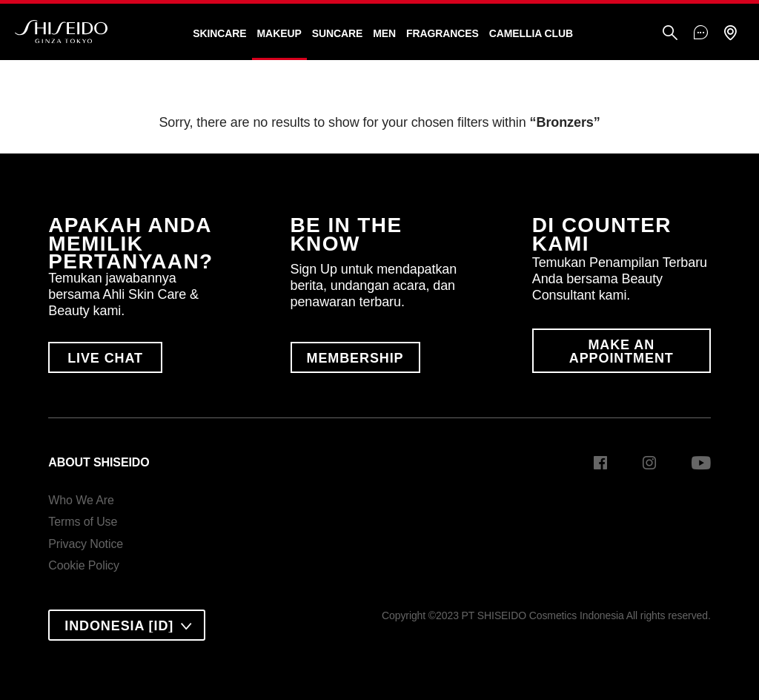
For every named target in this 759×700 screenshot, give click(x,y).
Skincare (219, 33)
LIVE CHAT (105, 358)
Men (384, 33)
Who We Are (81, 500)
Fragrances (443, 33)
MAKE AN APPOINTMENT (622, 351)
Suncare (338, 33)
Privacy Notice (86, 544)
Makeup (279, 33)
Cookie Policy (84, 565)
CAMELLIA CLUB (531, 33)
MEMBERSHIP (355, 358)
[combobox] (127, 625)
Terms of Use (83, 522)
